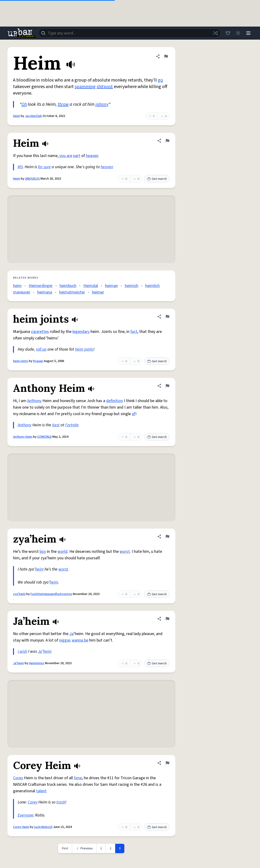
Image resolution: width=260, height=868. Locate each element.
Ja (71, 634)
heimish (132, 286)
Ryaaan (38, 361)
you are (66, 156)
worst (125, 552)
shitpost (105, 87)
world (62, 552)
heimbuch (68, 286)
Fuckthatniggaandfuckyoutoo (51, 594)
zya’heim (19, 594)
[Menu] (248, 33)
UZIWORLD (44, 437)
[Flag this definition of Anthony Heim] (167, 386)
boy (43, 552)
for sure (44, 167)
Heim (17, 116)
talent (41, 791)
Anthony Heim (23, 437)
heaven (92, 156)
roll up (41, 349)
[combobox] (130, 33)
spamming (85, 87)
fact (134, 332)
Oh (24, 104)
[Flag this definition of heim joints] (167, 317)
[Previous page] (84, 848)
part (77, 156)
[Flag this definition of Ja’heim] (167, 619)
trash (61, 802)
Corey (18, 778)
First (65, 848)
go (160, 80)
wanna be (80, 640)
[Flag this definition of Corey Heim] (167, 763)
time (78, 778)
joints (89, 349)
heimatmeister (72, 292)
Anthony (34, 401)
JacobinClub (33, 116)
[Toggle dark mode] (238, 33)
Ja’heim (19, 663)
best (56, 425)
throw (63, 104)
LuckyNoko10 (43, 827)
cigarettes (40, 332)
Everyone (25, 815)
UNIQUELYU (32, 179)
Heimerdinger (41, 286)
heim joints (21, 361)
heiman (111, 286)
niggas (65, 640)
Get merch (157, 179)
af (133, 414)
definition (115, 401)
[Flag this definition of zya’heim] (167, 537)
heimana (45, 292)
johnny (102, 104)
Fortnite (72, 425)
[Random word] (215, 33)
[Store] (228, 33)
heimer (98, 292)
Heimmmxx (37, 663)
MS (20, 167)
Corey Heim (21, 827)
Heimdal (91, 286)
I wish (22, 651)
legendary (81, 332)
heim (17, 286)
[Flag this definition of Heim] (166, 56)
